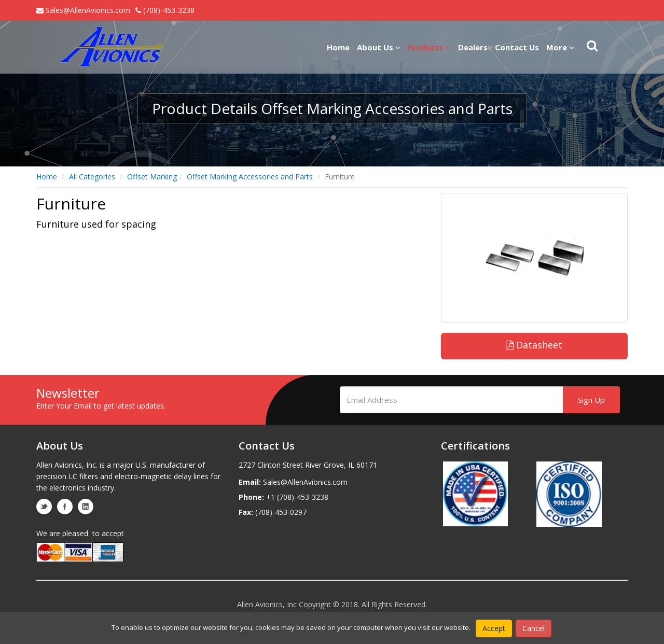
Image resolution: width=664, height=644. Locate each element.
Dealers (473, 47)
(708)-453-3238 (165, 10)
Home (338, 47)
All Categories (92, 177)
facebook (65, 507)
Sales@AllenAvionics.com (83, 10)
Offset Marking (152, 177)
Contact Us (517, 47)
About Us (379, 47)
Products (429, 47)
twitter (44, 507)
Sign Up (591, 400)
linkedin (86, 507)
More (560, 47)
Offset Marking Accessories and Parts (250, 177)
